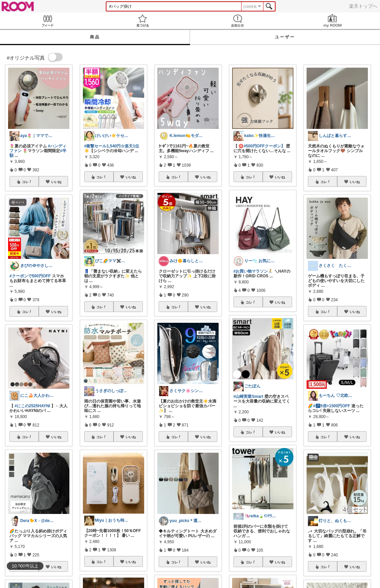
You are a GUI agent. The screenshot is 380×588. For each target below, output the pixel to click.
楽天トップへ (363, 6)
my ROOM (332, 21)
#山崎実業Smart (248, 396)
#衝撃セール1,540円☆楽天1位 (112, 146)
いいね (56, 182)
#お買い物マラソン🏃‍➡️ (253, 271)
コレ (27, 182)
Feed (47, 21)
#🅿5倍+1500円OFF (331, 406)
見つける (142, 21)
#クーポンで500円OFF (30, 276)
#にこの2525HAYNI (32, 406)
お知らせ (237, 21)
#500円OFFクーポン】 (264, 146)
